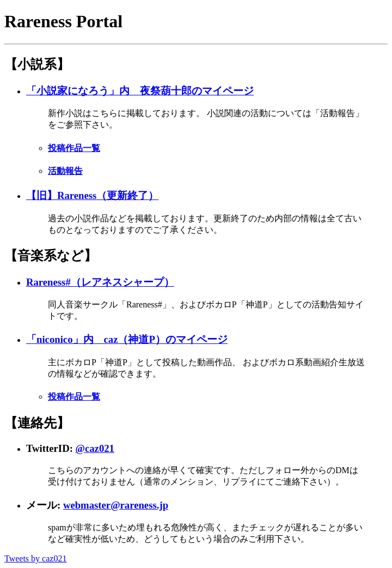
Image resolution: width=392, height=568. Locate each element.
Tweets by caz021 (35, 558)
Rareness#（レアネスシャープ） (100, 282)
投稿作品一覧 (74, 148)
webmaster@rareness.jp (116, 505)
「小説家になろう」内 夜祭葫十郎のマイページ (140, 91)
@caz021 (95, 448)
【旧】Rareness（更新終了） (92, 195)
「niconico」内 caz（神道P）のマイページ (127, 339)
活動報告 (65, 171)
